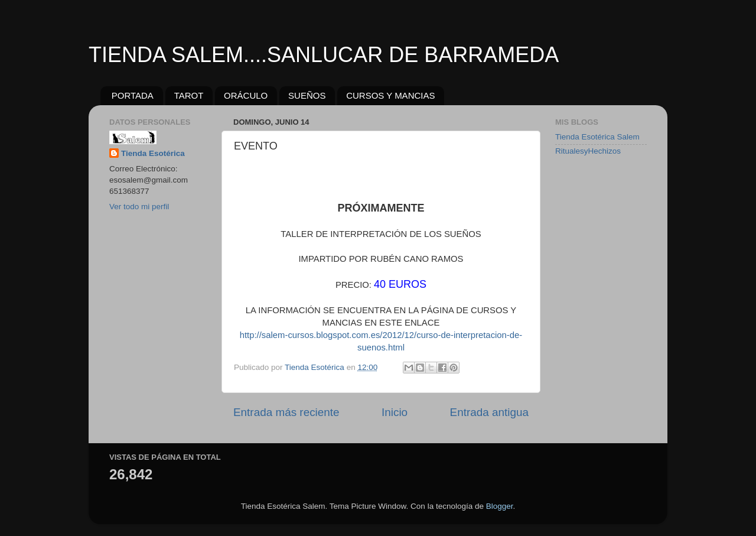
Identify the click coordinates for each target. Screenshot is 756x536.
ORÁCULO (246, 95)
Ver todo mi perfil (139, 207)
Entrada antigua (489, 412)
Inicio (395, 412)
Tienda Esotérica (153, 153)
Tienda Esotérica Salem (597, 137)
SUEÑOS (307, 95)
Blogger (500, 506)
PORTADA (133, 95)
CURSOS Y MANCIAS (390, 95)
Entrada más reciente (286, 412)
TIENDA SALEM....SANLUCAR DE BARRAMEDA (324, 55)
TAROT (189, 95)
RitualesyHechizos (588, 151)
